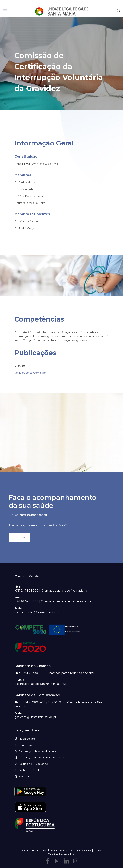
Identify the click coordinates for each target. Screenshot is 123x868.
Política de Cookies (31, 770)
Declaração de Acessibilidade (38, 751)
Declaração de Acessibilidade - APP (41, 757)
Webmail (24, 776)
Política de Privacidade (33, 764)
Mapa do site (27, 739)
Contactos (25, 745)
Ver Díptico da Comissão (30, 373)
